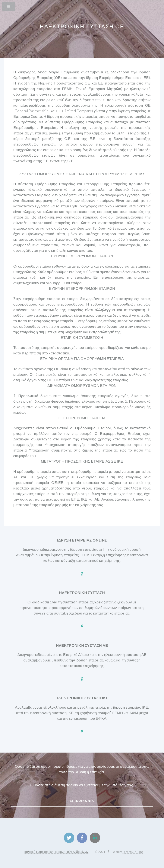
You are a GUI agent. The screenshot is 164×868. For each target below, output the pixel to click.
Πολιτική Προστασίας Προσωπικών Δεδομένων (56, 852)
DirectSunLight (133, 852)
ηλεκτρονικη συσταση (82, 593)
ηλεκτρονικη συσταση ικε (82, 698)
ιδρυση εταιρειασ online (82, 540)
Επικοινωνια (82, 801)
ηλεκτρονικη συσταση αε (82, 645)
